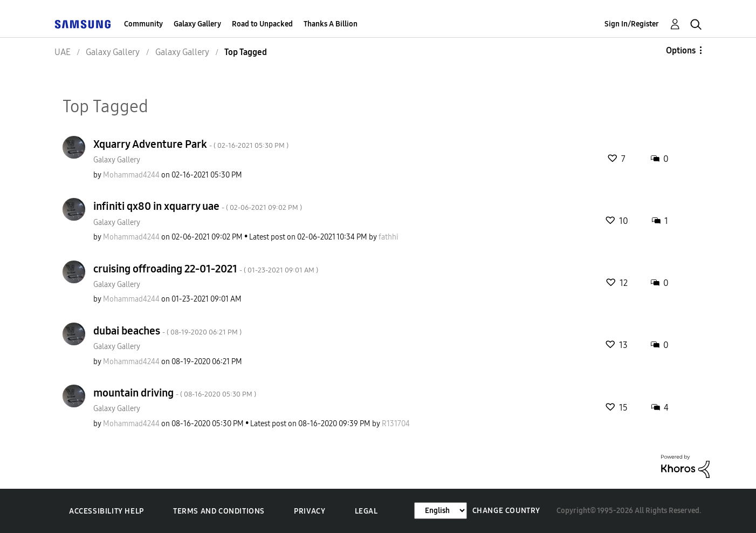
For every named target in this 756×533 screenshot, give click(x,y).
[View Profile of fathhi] (389, 237)
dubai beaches (167, 331)
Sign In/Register (632, 24)
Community (143, 24)
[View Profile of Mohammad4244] (131, 175)
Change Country (506, 511)
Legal (366, 511)
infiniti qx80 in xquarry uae (198, 206)
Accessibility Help (106, 511)
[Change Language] (441, 511)
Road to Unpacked (262, 24)
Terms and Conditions (219, 511)
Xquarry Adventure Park (191, 144)
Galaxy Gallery (197, 24)
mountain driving (175, 393)
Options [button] (681, 50)
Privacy (310, 511)
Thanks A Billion (331, 24)
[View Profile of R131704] (396, 424)
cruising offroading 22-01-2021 (206, 269)
